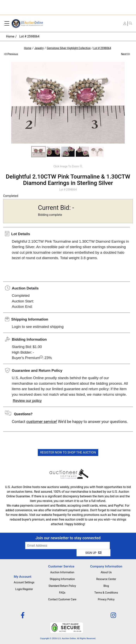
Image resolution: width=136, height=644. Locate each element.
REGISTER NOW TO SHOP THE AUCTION (68, 452)
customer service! (42, 422)
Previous (11, 54)
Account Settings (24, 582)
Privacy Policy (106, 599)
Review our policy (27, 401)
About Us (106, 572)
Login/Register (24, 589)
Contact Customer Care (62, 599)
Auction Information (62, 572)
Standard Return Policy (62, 586)
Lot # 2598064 (29, 36)
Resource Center (106, 579)
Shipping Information (62, 579)
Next (126, 54)
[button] (38, 152)
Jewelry (39, 48)
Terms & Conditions (106, 593)
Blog (106, 586)
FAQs (62, 593)
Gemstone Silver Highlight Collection (69, 48)
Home (10, 36)
